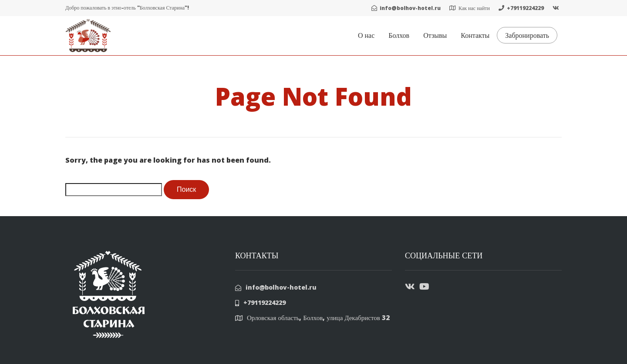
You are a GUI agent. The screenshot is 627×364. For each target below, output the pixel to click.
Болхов (399, 35)
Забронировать (527, 35)
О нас (366, 35)
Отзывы (435, 35)
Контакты (475, 35)
